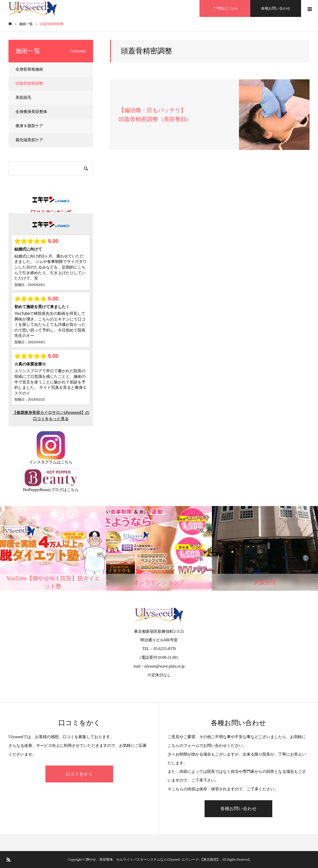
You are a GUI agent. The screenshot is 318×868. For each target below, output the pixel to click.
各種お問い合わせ (276, 8)
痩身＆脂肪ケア (29, 126)
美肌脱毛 (23, 98)
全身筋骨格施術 (29, 69)
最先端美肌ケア (29, 140)
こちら (67, 462)
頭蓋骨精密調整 (29, 83)
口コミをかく (79, 774)
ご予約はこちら (225, 8)
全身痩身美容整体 (31, 112)
